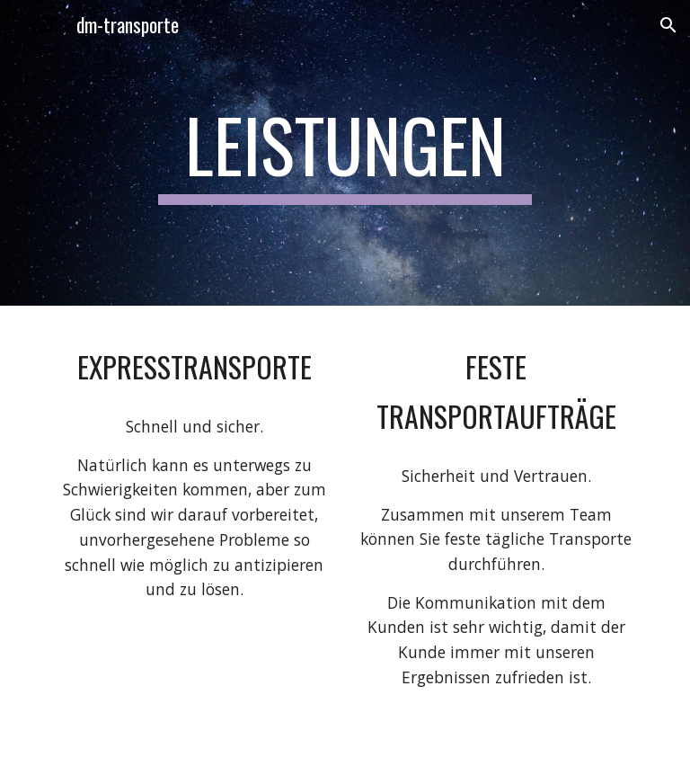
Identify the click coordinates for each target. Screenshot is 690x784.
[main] (345, 153)
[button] (668, 25)
